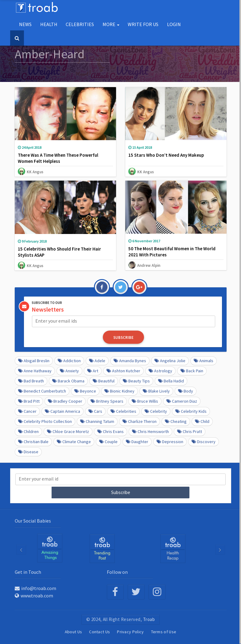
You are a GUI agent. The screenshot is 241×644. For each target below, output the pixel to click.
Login (174, 24)
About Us (73, 631)
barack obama (68, 381)
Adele (97, 361)
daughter (137, 442)
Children (28, 431)
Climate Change (74, 442)
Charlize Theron (140, 421)
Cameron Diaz (182, 401)
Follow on (117, 572)
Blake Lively (156, 391)
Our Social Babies (33, 520)
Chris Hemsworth (150, 431)
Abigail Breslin (34, 361)
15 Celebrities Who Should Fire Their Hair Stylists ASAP (59, 252)
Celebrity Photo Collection (45, 421)
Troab (149, 619)
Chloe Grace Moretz (68, 431)
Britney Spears (107, 401)
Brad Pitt (29, 401)
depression (170, 442)
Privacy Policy (130, 631)
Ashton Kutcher (123, 371)
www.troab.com (34, 595)
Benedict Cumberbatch (42, 391)
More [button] (111, 24)
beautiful (104, 381)
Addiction (69, 361)
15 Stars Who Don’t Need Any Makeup (166, 155)
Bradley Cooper (65, 401)
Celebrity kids (191, 411)
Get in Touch (28, 572)
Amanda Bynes (130, 361)
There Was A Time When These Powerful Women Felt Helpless (58, 158)
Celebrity (156, 411)
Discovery (204, 442)
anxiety (69, 371)
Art (93, 371)
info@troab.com (35, 588)
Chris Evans (111, 431)
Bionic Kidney (119, 391)
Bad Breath (31, 381)
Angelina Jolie (170, 361)
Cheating (176, 421)
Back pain (192, 371)
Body (186, 391)
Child (202, 421)
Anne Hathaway (35, 371)
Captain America (62, 411)
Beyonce (85, 391)
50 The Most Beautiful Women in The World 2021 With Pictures (172, 252)
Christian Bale (33, 442)
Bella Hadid (171, 381)
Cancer (27, 411)
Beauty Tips (136, 381)
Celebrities (80, 24)
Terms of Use (164, 631)
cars (95, 411)
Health (49, 24)
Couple (108, 442)
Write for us (143, 24)
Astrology (160, 371)
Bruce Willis (145, 401)
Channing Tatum (97, 421)
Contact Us (99, 631)
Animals (204, 361)
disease (28, 452)
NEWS (25, 24)
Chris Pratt (190, 431)
